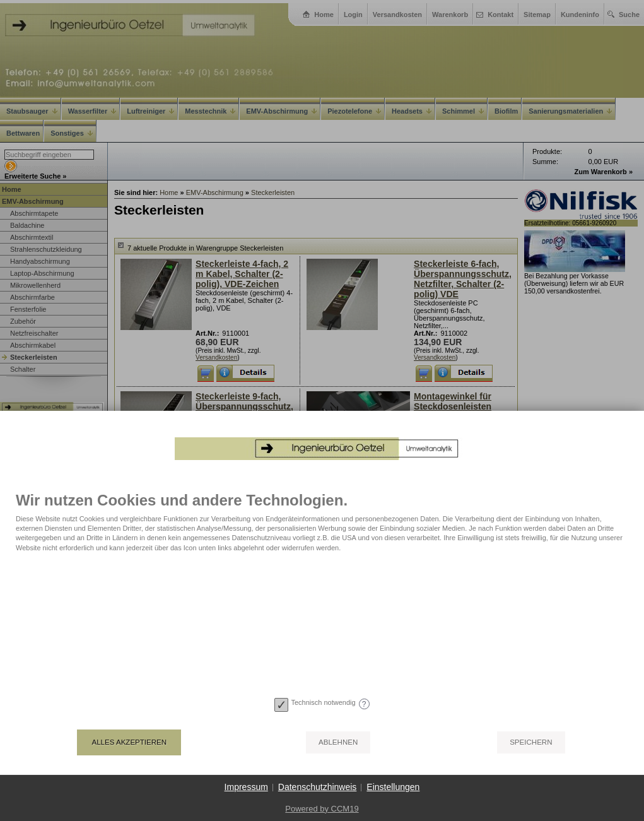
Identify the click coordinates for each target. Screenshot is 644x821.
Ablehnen (338, 742)
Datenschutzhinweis (318, 787)
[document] (322, 593)
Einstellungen (393, 787)
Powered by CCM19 (322, 809)
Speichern (531, 742)
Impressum (246, 787)
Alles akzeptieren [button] (129, 742)
